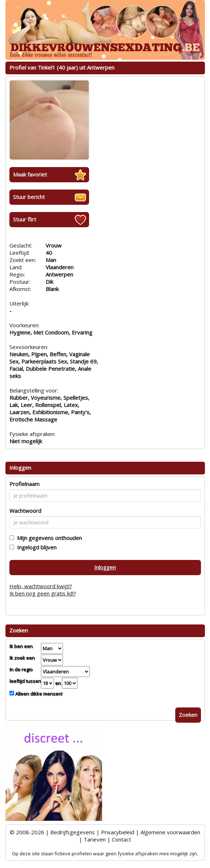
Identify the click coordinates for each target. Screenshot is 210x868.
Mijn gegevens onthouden (48, 538)
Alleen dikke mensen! (38, 694)
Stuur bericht (29, 197)
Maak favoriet (30, 174)
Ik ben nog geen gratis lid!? (43, 593)
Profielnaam (24, 484)
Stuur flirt (25, 219)
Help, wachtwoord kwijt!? (41, 586)
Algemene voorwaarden (170, 832)
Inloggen (105, 567)
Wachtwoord (25, 511)
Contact (121, 839)
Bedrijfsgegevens (73, 832)
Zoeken (188, 715)
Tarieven (95, 839)
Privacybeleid (118, 832)
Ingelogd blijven (35, 547)
